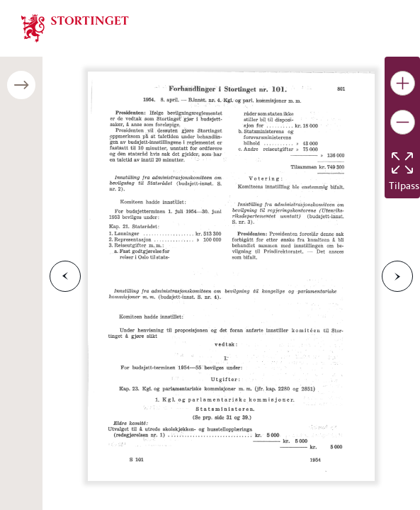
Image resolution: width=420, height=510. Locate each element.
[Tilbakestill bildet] (402, 163)
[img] (75, 27)
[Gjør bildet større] (403, 83)
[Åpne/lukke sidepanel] (21, 85)
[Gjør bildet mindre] (403, 122)
